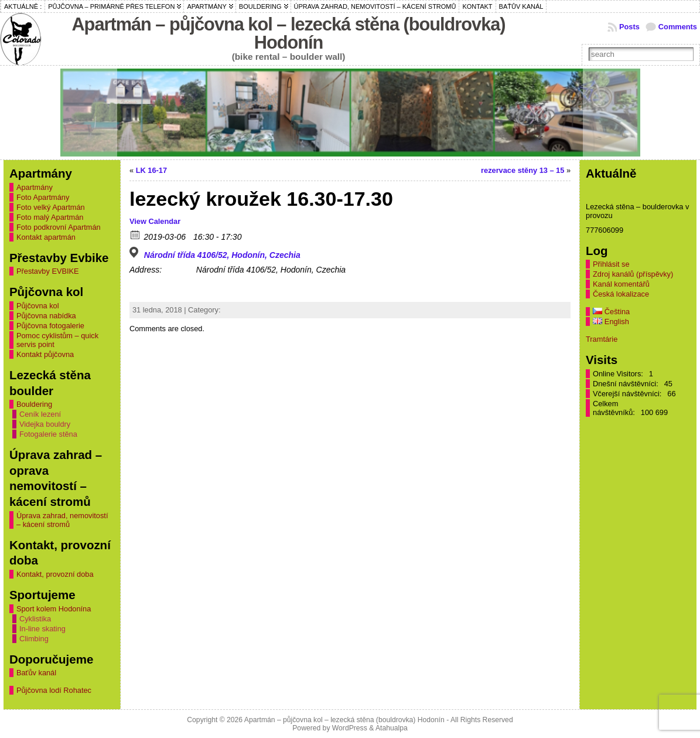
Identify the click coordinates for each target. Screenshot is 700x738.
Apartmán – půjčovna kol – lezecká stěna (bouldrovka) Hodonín (288, 33)
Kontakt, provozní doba (55, 574)
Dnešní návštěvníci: (626, 384)
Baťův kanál (36, 673)
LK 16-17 (151, 170)
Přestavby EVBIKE (48, 271)
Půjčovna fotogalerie (50, 326)
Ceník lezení (40, 414)
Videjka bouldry (45, 424)
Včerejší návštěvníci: (628, 394)
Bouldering (34, 404)
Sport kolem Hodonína (54, 609)
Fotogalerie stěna (48, 434)
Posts (629, 27)
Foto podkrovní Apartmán (59, 227)
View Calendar (155, 221)
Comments (678, 27)
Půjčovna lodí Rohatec (54, 690)
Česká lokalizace (621, 294)
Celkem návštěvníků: (615, 408)
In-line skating (42, 629)
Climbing (34, 639)
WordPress (350, 728)
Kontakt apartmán (46, 237)
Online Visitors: (619, 374)
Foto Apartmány (43, 197)
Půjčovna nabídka (46, 316)
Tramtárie (602, 339)
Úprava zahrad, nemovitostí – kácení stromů (62, 520)
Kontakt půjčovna (45, 354)
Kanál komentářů (621, 284)
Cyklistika (35, 619)
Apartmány (35, 187)
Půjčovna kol (38, 306)
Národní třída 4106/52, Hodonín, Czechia (222, 255)
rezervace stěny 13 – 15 (523, 170)
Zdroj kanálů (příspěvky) (633, 274)
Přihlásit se (611, 264)
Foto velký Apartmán (51, 207)
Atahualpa (392, 728)
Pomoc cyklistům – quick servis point (57, 340)
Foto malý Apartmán (50, 217)
